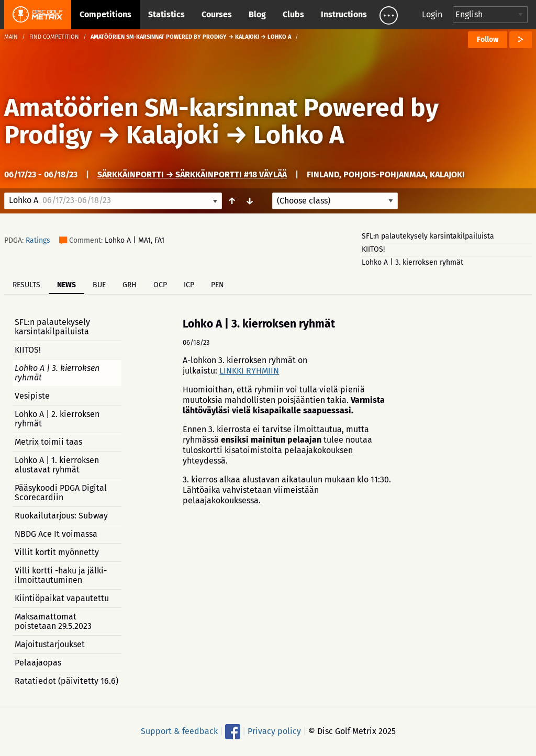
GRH (130, 285)
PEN (217, 285)
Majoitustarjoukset (50, 644)
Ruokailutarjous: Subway (61, 516)
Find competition (54, 37)
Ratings (38, 240)
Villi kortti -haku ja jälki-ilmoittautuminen (61, 575)
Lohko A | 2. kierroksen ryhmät (57, 419)
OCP (160, 285)
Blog (257, 14)
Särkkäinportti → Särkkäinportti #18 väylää (192, 174)
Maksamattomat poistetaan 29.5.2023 (53, 621)
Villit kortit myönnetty (57, 552)
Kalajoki (173, 135)
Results (26, 285)
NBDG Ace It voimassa (56, 534)
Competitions (105, 14)
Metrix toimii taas (48, 442)
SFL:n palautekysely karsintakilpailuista (428, 236)
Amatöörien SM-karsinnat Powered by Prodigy (221, 121)
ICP (189, 285)
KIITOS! (373, 249)
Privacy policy (274, 731)
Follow (488, 40)
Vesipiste (32, 396)
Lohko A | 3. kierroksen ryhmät (412, 262)
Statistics (166, 14)
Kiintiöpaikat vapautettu (62, 598)
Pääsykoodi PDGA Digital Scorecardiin (61, 493)
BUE (99, 285)
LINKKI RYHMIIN (249, 371)
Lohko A (299, 135)
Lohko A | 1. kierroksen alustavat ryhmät (57, 465)
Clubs (293, 14)
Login (432, 14)
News (66, 285)
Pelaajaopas (38, 663)
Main (11, 37)
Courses (217, 14)
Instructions (344, 14)
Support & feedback (179, 731)
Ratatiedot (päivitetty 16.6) (66, 681)
